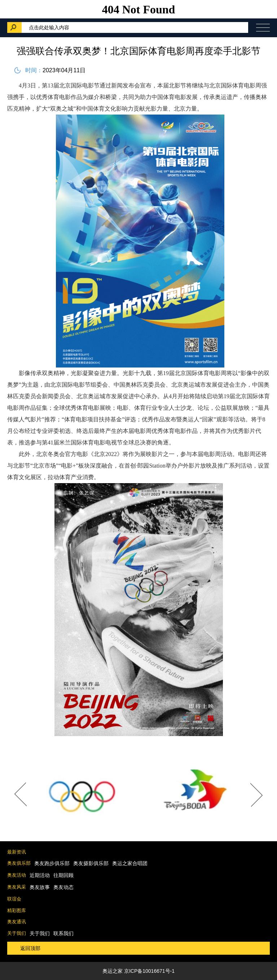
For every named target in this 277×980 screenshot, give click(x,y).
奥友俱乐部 (19, 863)
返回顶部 (30, 948)
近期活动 (40, 875)
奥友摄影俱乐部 (91, 863)
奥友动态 (63, 887)
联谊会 (14, 899)
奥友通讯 (17, 922)
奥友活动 (17, 875)
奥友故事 (40, 887)
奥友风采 (17, 887)
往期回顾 (63, 875)
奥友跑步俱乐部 (52, 863)
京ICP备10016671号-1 (149, 971)
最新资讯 (17, 852)
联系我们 (63, 933)
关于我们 (17, 933)
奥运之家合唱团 (130, 863)
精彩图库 (17, 910)
